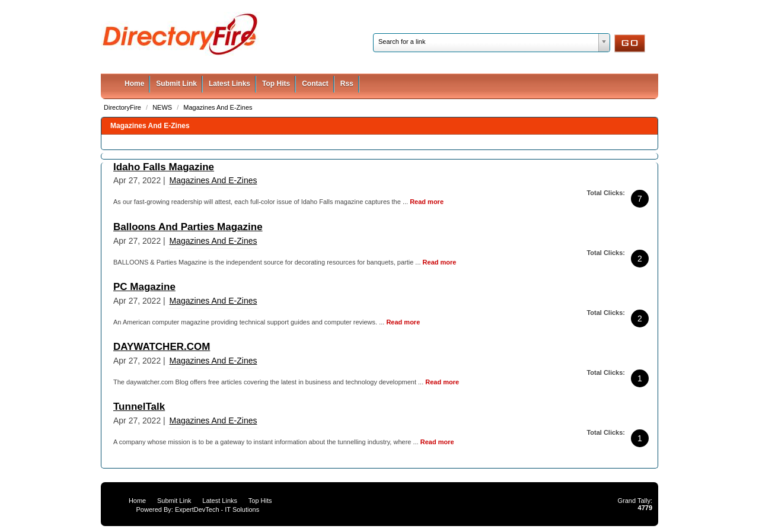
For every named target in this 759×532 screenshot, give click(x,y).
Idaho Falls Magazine (164, 167)
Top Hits (276, 84)
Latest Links (229, 84)
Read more (427, 202)
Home (134, 84)
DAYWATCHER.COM (162, 347)
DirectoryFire (123, 107)
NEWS (163, 107)
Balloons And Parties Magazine (188, 227)
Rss (347, 84)
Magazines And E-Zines (218, 107)
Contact (315, 84)
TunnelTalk (139, 407)
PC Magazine (144, 287)
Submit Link (176, 84)
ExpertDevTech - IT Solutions (217, 509)
